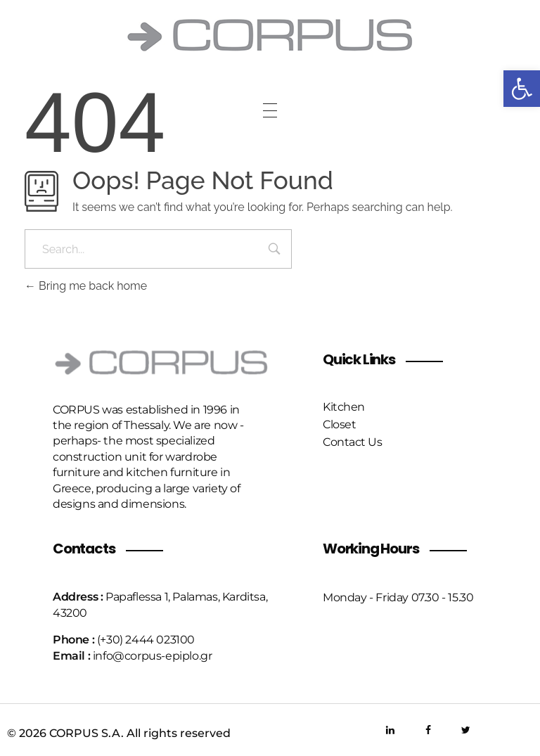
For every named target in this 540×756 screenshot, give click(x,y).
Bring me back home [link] (86, 286)
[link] (522, 89)
